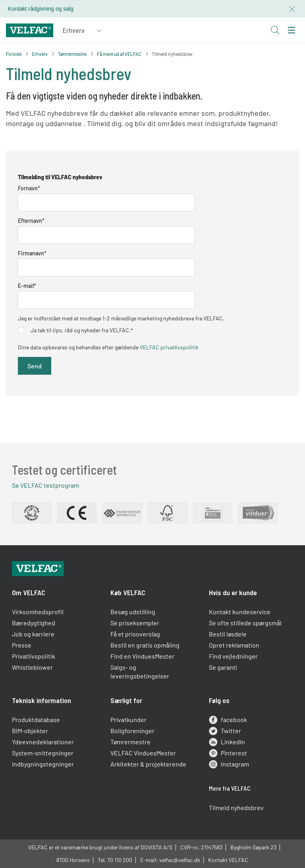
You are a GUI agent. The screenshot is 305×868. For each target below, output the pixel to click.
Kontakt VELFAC (228, 860)
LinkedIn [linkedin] (227, 742)
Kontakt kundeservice (240, 612)
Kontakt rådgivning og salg (41, 9)
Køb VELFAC (128, 592)
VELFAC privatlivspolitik (169, 347)
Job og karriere (33, 634)
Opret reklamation (234, 645)
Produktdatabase (36, 720)
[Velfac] (30, 29)
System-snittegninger (43, 753)
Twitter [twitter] (225, 731)
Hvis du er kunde (233, 592)
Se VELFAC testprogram (45, 485)
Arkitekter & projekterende (148, 764)
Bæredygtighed (34, 623)
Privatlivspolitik (34, 656)
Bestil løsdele (228, 634)
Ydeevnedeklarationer (43, 742)
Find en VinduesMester (142, 656)
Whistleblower (32, 667)
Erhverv (40, 54)
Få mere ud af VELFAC (119, 54)
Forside (14, 54)
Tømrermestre (72, 54)
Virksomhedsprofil (38, 612)
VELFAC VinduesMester (143, 753)
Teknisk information (42, 700)
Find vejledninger (233, 656)
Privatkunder (128, 720)
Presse (22, 645)
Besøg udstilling (133, 612)
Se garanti (223, 667)
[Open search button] (275, 30)
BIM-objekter (30, 731)
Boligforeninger (132, 731)
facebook (228, 720)
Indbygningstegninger (43, 764)
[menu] (291, 30)
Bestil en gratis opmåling (145, 645)
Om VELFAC (29, 592)
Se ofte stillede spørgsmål (245, 623)
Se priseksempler (135, 623)
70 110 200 (120, 860)
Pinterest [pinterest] (228, 753)
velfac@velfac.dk (180, 860)
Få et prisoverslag (135, 634)
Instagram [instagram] (229, 764)
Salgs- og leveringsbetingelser (140, 672)
